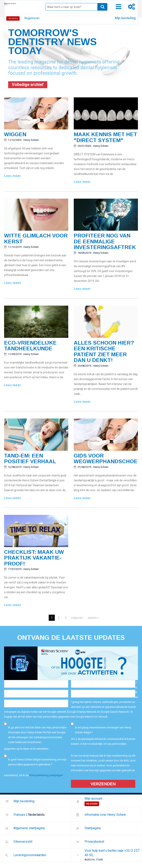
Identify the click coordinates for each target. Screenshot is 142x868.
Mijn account (93, 798)
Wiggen (15, 134)
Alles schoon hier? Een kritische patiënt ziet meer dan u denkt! (104, 352)
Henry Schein (31, 140)
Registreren (32, 18)
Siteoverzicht (23, 842)
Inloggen (13, 18)
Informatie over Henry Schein (105, 815)
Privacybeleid (94, 842)
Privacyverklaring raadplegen (46, 775)
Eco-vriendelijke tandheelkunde (30, 346)
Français (19, 815)
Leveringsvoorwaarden (30, 855)
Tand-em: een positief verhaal (30, 459)
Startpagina (93, 828)
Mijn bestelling (125, 18)
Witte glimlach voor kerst (36, 239)
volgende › (78, 618)
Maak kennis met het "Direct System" (105, 137)
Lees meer (13, 176)
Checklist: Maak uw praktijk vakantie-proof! (34, 558)
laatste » (93, 618)
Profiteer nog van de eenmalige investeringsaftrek (105, 241)
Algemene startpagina (29, 828)
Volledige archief (28, 85)
